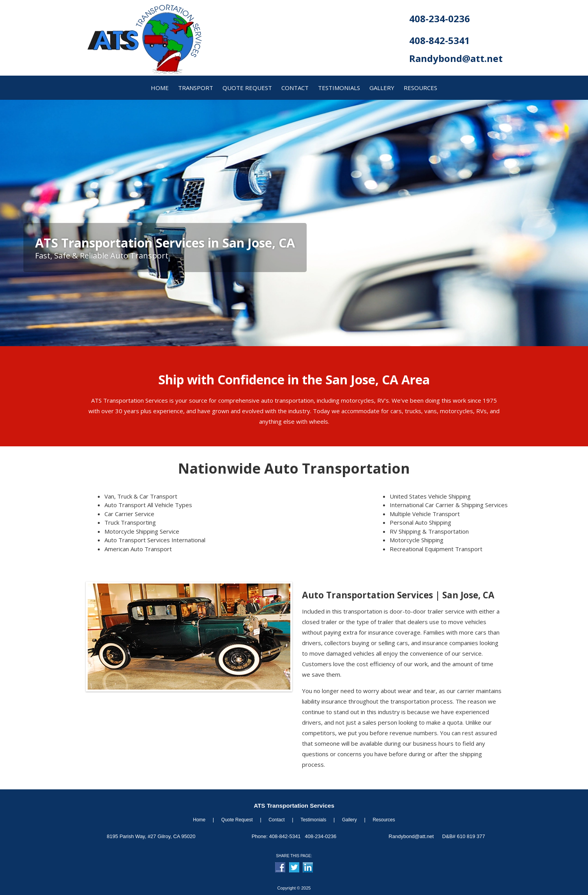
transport (196, 88)
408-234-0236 (440, 19)
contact (295, 88)
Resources (384, 820)
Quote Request (237, 820)
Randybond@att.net (456, 58)
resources (420, 88)
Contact (276, 820)
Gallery (350, 820)
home (160, 88)
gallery (382, 88)
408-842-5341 (440, 40)
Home (199, 820)
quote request (247, 88)
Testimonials (339, 88)
